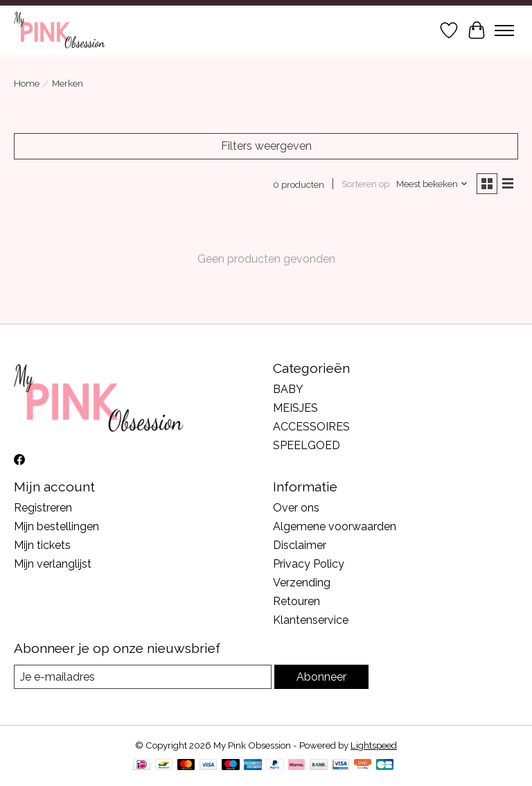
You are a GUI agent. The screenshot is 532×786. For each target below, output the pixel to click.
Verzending (302, 583)
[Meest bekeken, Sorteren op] (432, 184)
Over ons (296, 508)
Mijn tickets (42, 545)
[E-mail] (143, 677)
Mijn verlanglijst (53, 564)
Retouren (296, 601)
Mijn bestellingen (56, 526)
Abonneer (321, 677)
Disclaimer (300, 545)
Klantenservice (311, 620)
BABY (288, 389)
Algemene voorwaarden (335, 526)
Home (27, 83)
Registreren (43, 508)
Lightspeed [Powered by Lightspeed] (374, 745)
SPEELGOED (307, 445)
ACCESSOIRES (311, 427)
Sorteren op (365, 184)
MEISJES (295, 408)
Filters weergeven (266, 146)
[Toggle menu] (504, 30)
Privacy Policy (309, 564)
